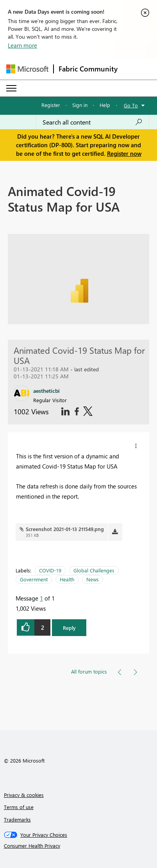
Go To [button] (131, 105)
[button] (136, 446)
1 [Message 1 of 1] (41, 598)
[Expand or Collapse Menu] (11, 88)
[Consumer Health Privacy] (79, 846)
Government (34, 579)
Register (51, 105)
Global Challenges (94, 570)
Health (67, 579)
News (93, 579)
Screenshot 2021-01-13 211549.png (65, 529)
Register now (124, 153)
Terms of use (19, 807)
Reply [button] (69, 628)
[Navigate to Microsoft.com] (27, 69)
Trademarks (17, 819)
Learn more (22, 45)
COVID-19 (50, 570)
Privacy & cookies (24, 795)
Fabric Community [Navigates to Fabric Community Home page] (88, 69)
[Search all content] (93, 122)
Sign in (80, 105)
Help (105, 105)
